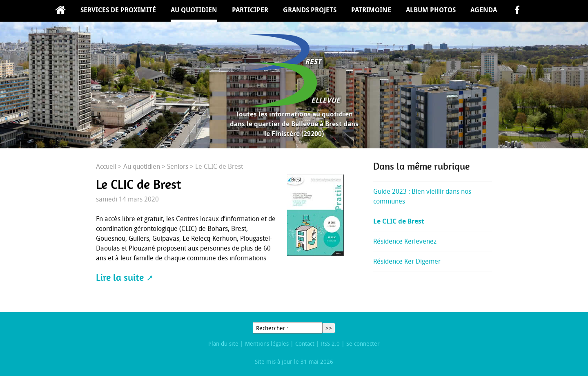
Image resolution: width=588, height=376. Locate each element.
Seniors (178, 166)
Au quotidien (194, 10)
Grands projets (310, 10)
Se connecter (363, 344)
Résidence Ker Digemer (407, 261)
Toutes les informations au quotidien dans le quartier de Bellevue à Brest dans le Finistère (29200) (294, 124)
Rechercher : (272, 328)
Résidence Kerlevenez (405, 241)
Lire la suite (120, 278)
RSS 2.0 (330, 344)
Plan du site (223, 344)
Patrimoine (371, 10)
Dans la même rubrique (421, 166)
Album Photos (431, 10)
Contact (305, 344)
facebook (517, 11)
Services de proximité (118, 10)
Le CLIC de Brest (399, 221)
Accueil (60, 11)
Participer (250, 10)
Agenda (484, 10)
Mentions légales (267, 344)
